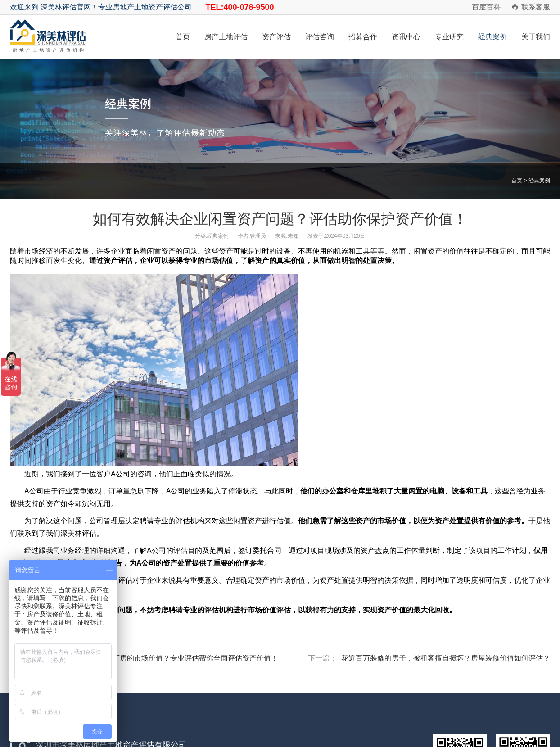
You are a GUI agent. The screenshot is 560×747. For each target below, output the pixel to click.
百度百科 (486, 7)
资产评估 (276, 37)
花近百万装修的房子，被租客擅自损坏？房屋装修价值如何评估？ (446, 658)
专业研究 (449, 37)
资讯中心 (406, 37)
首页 (183, 37)
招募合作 (363, 37)
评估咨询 (320, 37)
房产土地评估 (226, 37)
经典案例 (492, 37)
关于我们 (536, 37)
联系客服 (536, 7)
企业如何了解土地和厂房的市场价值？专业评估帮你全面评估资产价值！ (163, 658)
